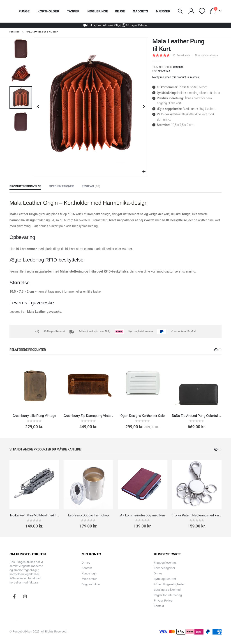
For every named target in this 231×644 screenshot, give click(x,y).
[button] (144, 172)
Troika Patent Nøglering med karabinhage (197, 515)
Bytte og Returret (165, 579)
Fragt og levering (165, 563)
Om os (86, 563)
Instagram (25, 596)
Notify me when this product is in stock (176, 77)
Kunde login (89, 573)
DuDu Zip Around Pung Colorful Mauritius (197, 416)
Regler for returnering (168, 595)
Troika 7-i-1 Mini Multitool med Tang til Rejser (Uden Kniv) (34, 515)
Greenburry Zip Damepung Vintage (88, 416)
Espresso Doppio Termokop (88, 515)
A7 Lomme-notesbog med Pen (143, 515)
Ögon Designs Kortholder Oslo (143, 416)
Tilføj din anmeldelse (207, 55)
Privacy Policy (163, 601)
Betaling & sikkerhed (167, 590)
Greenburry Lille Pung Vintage (34, 416)
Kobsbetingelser (165, 568)
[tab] (25, 187)
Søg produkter (91, 584)
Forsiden (15, 32)
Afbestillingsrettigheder (169, 584)
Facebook (14, 596)
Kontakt (87, 568)
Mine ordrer (89, 579)
